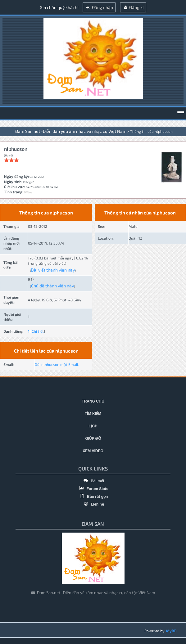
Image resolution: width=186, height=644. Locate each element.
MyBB (171, 631)
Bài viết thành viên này (53, 270)
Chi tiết (38, 331)
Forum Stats (93, 489)
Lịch (93, 426)
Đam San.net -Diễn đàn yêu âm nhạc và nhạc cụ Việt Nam (71, 131)
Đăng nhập (99, 7)
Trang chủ (93, 401)
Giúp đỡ (93, 439)
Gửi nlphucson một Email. (57, 364)
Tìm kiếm (93, 414)
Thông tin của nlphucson (151, 131)
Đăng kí (133, 7)
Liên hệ (93, 504)
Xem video (93, 451)
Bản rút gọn (93, 497)
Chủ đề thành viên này (52, 286)
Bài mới (93, 481)
